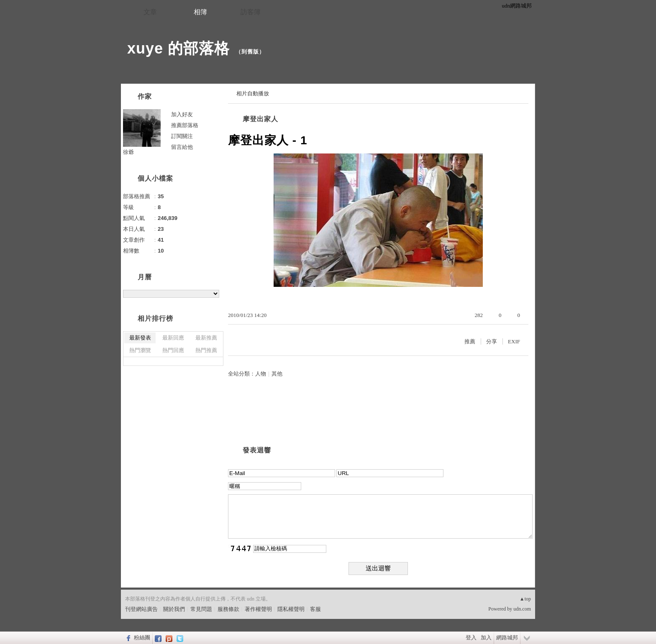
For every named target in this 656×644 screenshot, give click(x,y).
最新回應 (173, 338)
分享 (492, 341)
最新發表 (140, 338)
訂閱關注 (182, 136)
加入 (486, 638)
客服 (315, 609)
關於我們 (174, 609)
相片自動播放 (253, 93)
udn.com (522, 609)
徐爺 (128, 152)
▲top (525, 599)
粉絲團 (142, 638)
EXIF (514, 341)
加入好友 (182, 114)
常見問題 (201, 609)
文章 (150, 12)
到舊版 (250, 52)
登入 (471, 638)
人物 (261, 374)
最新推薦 (206, 338)
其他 (277, 374)
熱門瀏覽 (140, 350)
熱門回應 (173, 350)
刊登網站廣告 (141, 609)
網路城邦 (507, 638)
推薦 (470, 341)
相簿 (200, 12)
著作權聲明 (258, 609)
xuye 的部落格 (178, 48)
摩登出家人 (260, 119)
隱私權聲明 (291, 609)
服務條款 (228, 609)
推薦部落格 (185, 125)
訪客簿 (251, 12)
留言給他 (182, 147)
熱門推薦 (206, 350)
